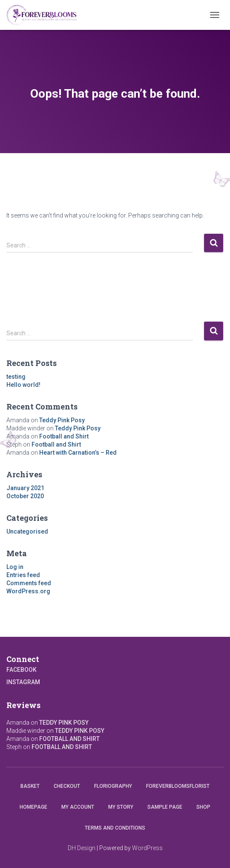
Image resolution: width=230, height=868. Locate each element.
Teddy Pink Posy (62, 420)
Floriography (113, 786)
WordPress (147, 848)
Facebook (22, 670)
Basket (30, 786)
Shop (203, 807)
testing (16, 377)
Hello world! (23, 385)
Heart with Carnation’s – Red (78, 453)
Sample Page (165, 807)
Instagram (23, 682)
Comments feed (29, 583)
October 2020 (25, 496)
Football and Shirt (64, 436)
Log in (15, 567)
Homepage (33, 807)
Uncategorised (27, 531)
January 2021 (25, 488)
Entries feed (23, 575)
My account (78, 807)
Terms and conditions (115, 828)
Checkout (67, 786)
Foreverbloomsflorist (178, 786)
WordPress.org (28, 591)
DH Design (82, 848)
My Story (121, 807)
